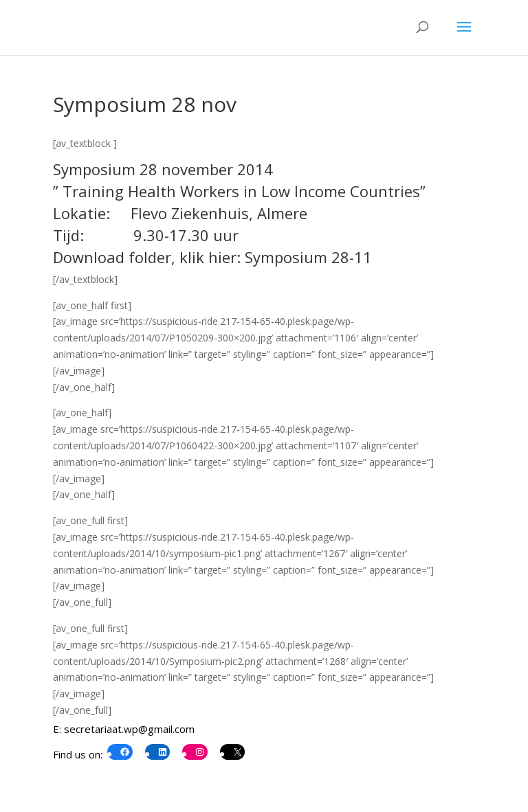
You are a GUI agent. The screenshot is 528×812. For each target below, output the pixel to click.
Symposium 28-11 (308, 257)
